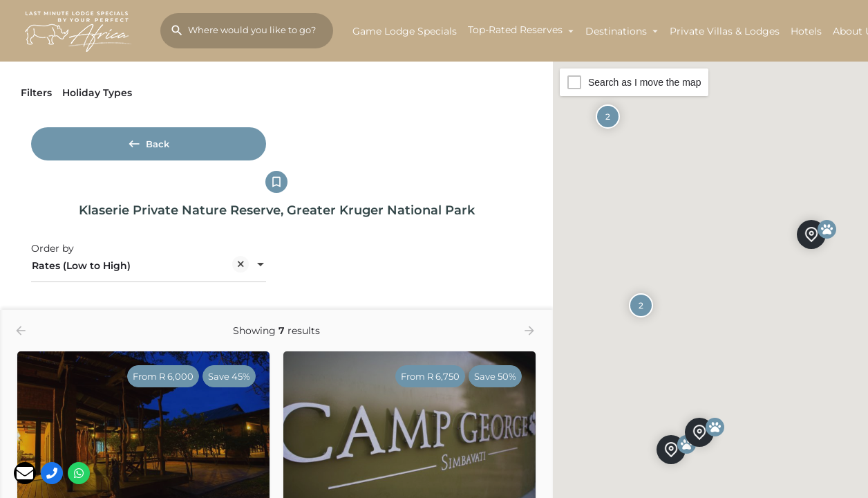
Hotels (806, 31)
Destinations (616, 31)
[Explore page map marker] (671, 449)
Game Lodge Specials (405, 31)
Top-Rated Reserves (515, 30)
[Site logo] (80, 30)
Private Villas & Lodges (725, 31)
